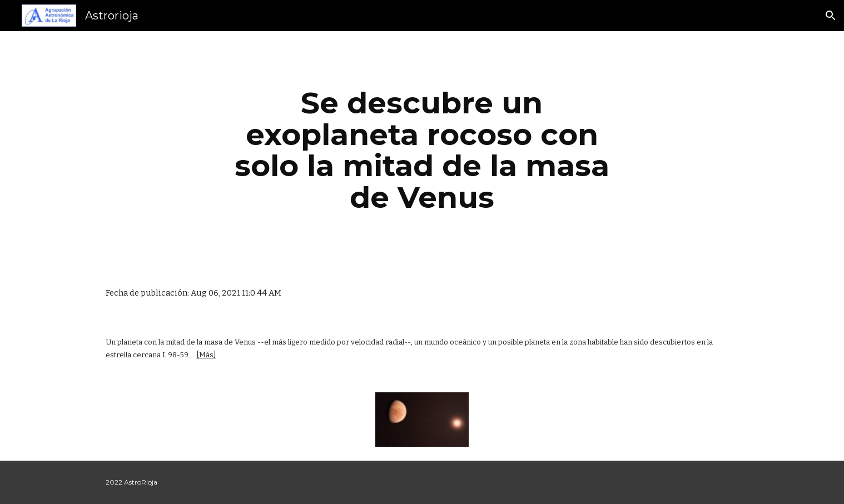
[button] (831, 16)
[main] (422, 150)
